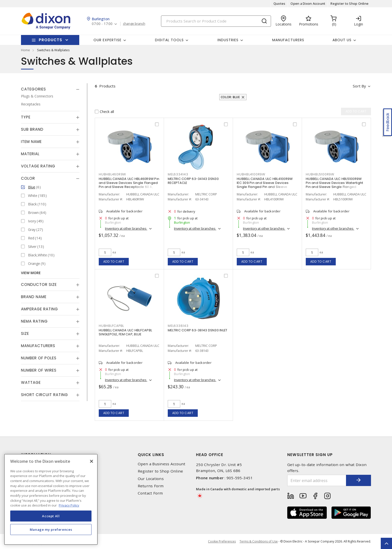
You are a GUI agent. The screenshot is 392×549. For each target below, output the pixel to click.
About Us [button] (342, 40)
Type (26, 117)
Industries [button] (228, 40)
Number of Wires (39, 370)
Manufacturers (288, 40)
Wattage (31, 382)
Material (30, 154)
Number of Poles (39, 358)
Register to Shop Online (349, 3)
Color (28, 178)
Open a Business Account (162, 464)
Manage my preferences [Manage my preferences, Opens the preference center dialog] (51, 530)
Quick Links (151, 455)
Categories (33, 89)
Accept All (51, 516)
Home (25, 50)
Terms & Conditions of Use (259, 541)
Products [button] (50, 40)
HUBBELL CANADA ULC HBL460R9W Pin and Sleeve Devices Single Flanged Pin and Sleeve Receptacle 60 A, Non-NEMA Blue (129, 185)
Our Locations (151, 479)
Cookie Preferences (222, 542)
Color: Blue (230, 97)
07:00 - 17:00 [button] (102, 24)
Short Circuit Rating (44, 395)
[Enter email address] (317, 480)
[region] (51, 499)
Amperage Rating (39, 309)
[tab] (50, 89)
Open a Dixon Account (308, 3)
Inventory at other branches (126, 228)
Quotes (279, 3)
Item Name (31, 142)
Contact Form (150, 493)
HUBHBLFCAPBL (111, 326)
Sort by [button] (359, 86)
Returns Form (151, 486)
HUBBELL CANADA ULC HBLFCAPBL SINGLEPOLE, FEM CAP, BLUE (125, 332)
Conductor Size (39, 284)
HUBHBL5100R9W (320, 174)
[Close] (91, 461)
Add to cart (114, 262)
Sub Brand (32, 129)
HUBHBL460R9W (112, 174)
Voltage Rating (38, 166)
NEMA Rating (34, 321)
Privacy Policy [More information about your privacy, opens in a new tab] (69, 505)
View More (31, 273)
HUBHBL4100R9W (251, 174)
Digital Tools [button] (169, 40)
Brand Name (34, 297)
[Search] (216, 21)
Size (25, 333)
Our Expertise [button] (107, 40)
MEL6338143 (178, 326)
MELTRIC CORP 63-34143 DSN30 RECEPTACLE (193, 181)
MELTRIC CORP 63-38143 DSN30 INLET (197, 330)
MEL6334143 (178, 174)
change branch (134, 24)
